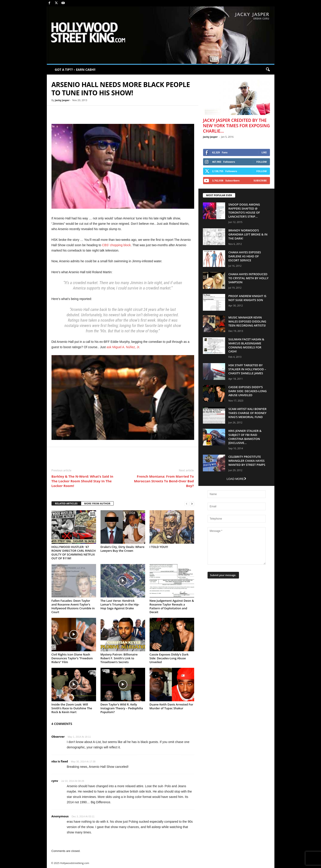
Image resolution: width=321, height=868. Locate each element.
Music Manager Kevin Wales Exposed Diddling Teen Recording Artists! (247, 321)
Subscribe (260, 180)
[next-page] (192, 504)
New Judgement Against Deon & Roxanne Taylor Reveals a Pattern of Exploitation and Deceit (172, 606)
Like (264, 152)
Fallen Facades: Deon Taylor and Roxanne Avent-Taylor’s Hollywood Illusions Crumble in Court (73, 606)
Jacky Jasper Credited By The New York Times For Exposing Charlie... (237, 126)
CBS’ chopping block (116, 245)
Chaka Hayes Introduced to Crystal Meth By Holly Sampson (249, 278)
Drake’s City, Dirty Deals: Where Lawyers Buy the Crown (123, 549)
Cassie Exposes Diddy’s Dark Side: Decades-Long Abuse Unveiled (169, 658)
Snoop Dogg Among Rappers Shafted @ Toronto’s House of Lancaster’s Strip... (244, 210)
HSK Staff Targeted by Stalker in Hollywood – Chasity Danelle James (247, 369)
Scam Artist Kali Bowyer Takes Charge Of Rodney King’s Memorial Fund (248, 413)
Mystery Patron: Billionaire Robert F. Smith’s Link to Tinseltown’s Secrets (119, 658)
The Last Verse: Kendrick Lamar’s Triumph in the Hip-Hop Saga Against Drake (120, 604)
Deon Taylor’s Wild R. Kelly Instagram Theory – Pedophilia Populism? (122, 708)
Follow (262, 162)
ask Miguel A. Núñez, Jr (123, 347)
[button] (268, 70)
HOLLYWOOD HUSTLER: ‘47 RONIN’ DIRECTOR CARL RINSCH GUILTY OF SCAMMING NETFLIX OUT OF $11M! (74, 553)
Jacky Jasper (62, 100)
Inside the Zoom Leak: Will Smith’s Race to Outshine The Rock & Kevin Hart (72, 708)
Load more (236, 479)
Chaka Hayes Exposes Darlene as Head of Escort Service (245, 256)
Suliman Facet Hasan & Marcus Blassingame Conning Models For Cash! (246, 345)
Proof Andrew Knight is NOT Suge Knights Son (247, 298)
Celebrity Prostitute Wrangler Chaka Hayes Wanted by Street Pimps (247, 461)
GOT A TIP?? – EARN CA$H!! (75, 70)
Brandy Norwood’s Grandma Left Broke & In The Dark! (248, 234)
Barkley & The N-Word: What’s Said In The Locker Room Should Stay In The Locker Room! (82, 481)
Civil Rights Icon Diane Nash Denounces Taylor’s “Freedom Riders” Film (72, 658)
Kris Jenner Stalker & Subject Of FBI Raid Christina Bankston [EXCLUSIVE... (245, 437)
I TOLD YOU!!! (159, 547)
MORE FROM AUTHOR (97, 503)
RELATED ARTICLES (66, 503)
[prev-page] (187, 504)
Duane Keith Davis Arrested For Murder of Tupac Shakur (171, 706)
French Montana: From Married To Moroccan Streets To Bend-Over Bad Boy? (164, 481)
